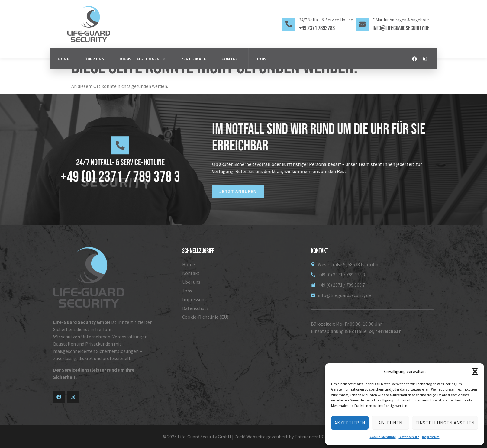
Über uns (94, 59)
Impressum (431, 437)
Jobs (261, 59)
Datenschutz (409, 437)
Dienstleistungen (143, 59)
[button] (475, 372)
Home (63, 59)
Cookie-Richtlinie (383, 437)
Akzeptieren (350, 423)
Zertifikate (194, 59)
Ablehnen (390, 423)
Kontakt (231, 59)
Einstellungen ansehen (445, 423)
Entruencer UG (310, 437)
